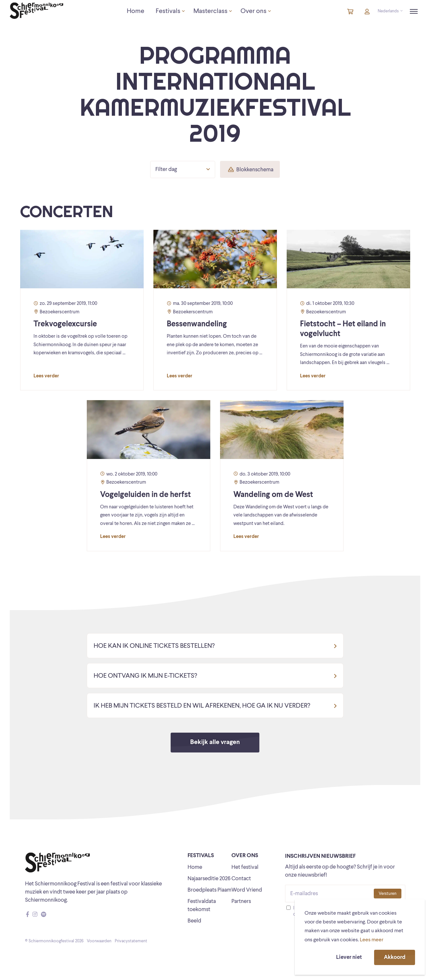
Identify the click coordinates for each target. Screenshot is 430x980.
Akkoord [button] (395, 957)
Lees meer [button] (371, 940)
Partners (241, 902)
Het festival (245, 867)
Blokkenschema (251, 170)
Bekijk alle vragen (215, 742)
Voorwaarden (99, 941)
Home (195, 867)
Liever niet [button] (349, 957)
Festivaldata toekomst (202, 906)
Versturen (388, 894)
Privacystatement (131, 941)
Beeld (194, 921)
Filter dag (183, 169)
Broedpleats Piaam (209, 890)
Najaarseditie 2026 (209, 879)
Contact (241, 879)
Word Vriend (247, 890)
